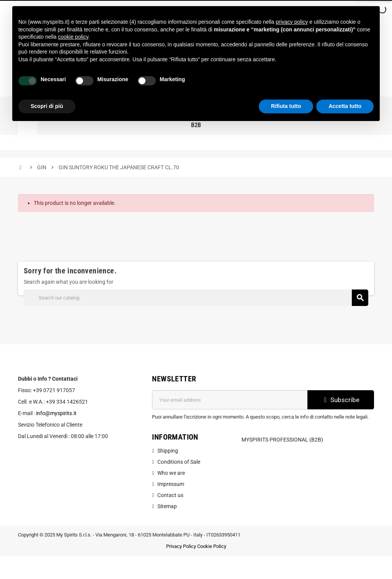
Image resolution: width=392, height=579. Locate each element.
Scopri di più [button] (47, 106)
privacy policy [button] (292, 22)
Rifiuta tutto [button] (286, 106)
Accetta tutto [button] (345, 106)
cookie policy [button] (73, 37)
